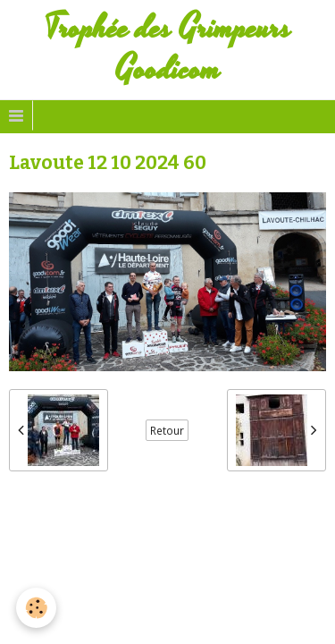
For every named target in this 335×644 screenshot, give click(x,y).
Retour (167, 430)
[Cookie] (36, 608)
